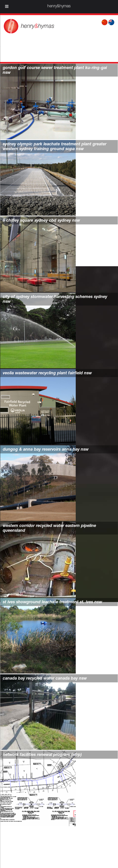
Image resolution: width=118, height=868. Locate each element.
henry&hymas (59, 7)
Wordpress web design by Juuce (80, 858)
